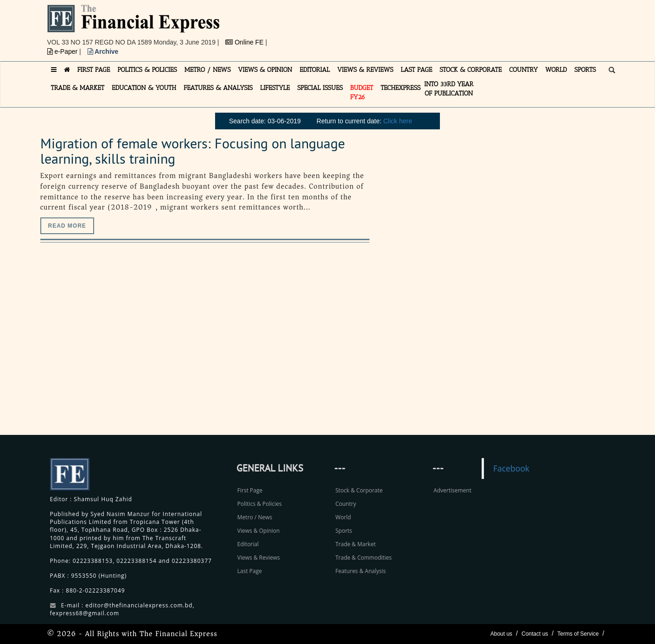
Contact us (535, 634)
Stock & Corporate (359, 490)
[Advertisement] (455, 26)
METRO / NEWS (208, 70)
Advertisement (452, 490)
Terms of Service (578, 634)
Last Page (250, 571)
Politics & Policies (260, 504)
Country (346, 504)
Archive (103, 51)
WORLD (556, 70)
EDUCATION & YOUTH (144, 88)
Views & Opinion (259, 531)
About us (501, 634)
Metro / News (255, 517)
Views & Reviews (259, 558)
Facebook (511, 468)
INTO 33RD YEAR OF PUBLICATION (449, 89)
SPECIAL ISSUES (320, 88)
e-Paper (64, 51)
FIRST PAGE (94, 70)
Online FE (245, 42)
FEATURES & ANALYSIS (218, 88)
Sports (343, 531)
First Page (250, 490)
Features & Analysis (360, 571)
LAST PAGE (416, 70)
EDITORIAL (315, 70)
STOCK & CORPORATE (471, 70)
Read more (67, 226)
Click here (398, 121)
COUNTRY (523, 70)
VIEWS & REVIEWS (365, 70)
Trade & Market (355, 544)
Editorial (248, 544)
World (343, 517)
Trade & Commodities (363, 558)
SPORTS (585, 70)
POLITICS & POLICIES (147, 70)
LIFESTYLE (275, 88)
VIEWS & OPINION (265, 70)
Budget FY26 (362, 92)
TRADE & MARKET (78, 88)
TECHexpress (401, 88)
